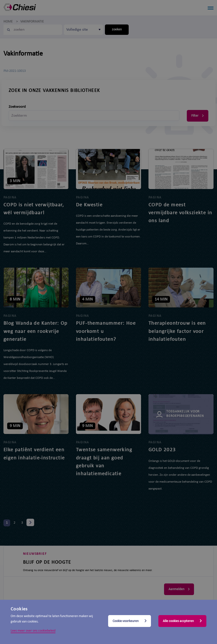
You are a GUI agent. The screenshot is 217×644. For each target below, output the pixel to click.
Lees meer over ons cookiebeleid (33, 631)
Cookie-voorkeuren (130, 621)
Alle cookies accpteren (182, 621)
